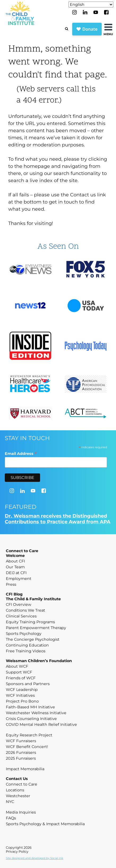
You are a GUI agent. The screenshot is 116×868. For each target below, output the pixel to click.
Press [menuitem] (11, 584)
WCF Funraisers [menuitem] (21, 741)
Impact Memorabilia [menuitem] (25, 769)
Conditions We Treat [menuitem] (25, 610)
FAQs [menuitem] (11, 818)
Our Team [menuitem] (15, 567)
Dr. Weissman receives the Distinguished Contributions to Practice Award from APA (58, 519)
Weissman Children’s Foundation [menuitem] (39, 661)
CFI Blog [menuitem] (14, 594)
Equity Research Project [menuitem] (29, 735)
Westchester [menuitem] (18, 796)
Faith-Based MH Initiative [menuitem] (30, 707)
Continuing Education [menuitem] (27, 645)
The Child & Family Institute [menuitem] (33, 599)
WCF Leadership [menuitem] (22, 690)
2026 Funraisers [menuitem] (21, 752)
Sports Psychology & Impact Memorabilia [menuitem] (45, 824)
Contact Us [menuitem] (17, 779)
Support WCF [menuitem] (19, 672)
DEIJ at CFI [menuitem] (16, 573)
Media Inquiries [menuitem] (21, 812)
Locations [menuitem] (15, 790)
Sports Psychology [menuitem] (24, 634)
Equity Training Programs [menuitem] (30, 622)
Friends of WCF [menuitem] (21, 678)
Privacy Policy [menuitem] (17, 851)
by (35, 858)
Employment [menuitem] (19, 579)
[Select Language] (91, 4)
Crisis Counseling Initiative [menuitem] (31, 719)
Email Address (21, 453)
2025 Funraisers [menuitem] (21, 758)
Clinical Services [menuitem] (21, 616)
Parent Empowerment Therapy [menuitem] (36, 628)
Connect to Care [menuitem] (22, 551)
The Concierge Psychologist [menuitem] (33, 639)
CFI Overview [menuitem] (19, 604)
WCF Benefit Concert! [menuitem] (27, 747)
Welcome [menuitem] (15, 556)
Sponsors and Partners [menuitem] (28, 684)
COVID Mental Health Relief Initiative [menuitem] (41, 724)
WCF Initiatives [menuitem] (20, 695)
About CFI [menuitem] (15, 561)
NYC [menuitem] (10, 802)
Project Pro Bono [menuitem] (22, 701)
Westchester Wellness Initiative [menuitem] (36, 713)
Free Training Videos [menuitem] (26, 651)
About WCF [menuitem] (17, 666)
